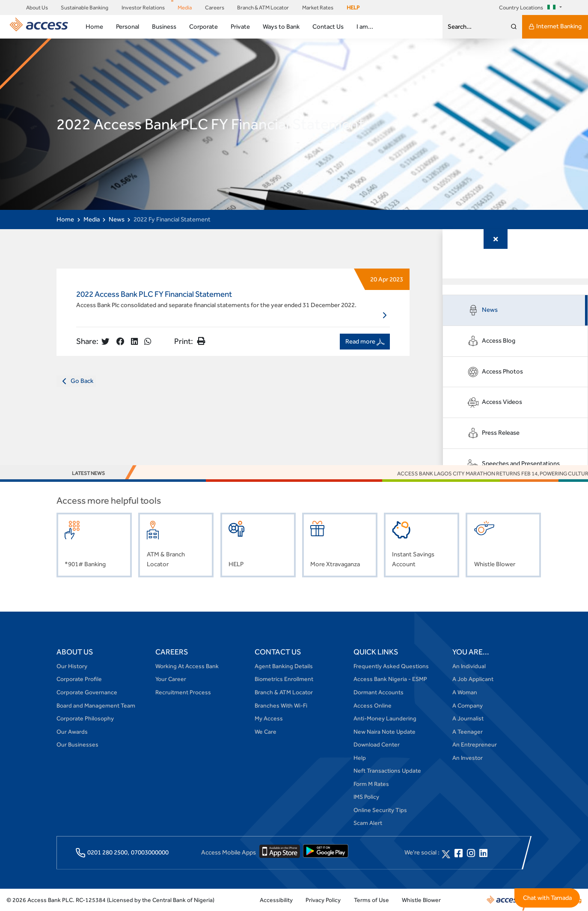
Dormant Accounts (379, 692)
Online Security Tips (380, 810)
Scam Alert (368, 823)
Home (94, 26)
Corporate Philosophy (85, 718)
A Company (468, 705)
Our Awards (72, 732)
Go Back (76, 381)
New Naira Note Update (385, 732)
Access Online (373, 705)
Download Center (377, 744)
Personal (128, 26)
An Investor (468, 758)
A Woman (465, 692)
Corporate (203, 26)
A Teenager (468, 732)
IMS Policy (366, 797)
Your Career (171, 679)
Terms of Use (371, 900)
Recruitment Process (183, 692)
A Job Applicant (473, 679)
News (117, 219)
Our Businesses (77, 744)
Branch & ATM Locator (263, 7)
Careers (215, 7)
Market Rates (318, 7)
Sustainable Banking (85, 7)
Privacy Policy (323, 900)
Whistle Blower (421, 900)
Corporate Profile (79, 679)
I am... (365, 26)
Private (240, 26)
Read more (365, 342)
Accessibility (276, 900)
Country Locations (528, 7)
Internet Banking (555, 27)
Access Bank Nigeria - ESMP (390, 679)
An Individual (469, 666)
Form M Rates (371, 784)
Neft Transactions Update (387, 771)
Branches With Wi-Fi (281, 705)
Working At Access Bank (187, 666)
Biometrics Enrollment (284, 679)
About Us (37, 7)
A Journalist (468, 718)
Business (164, 26)
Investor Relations (143, 7)
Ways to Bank (281, 26)
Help (360, 758)
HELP (353, 7)
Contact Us (328, 26)
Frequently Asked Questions (391, 666)
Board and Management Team (96, 705)
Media (185, 7)
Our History (72, 666)
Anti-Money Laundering (385, 718)
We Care (266, 732)
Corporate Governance (87, 692)
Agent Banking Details (284, 666)
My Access (269, 718)
